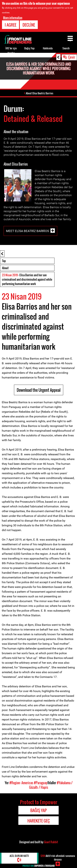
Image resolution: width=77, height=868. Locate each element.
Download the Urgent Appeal (39, 390)
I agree (11, 25)
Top (4, 261)
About (5, 268)
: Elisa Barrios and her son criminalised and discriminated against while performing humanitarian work (27, 279)
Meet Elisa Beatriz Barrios (28, 231)
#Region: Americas (21, 783)
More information (13, 18)
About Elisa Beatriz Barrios (39, 93)
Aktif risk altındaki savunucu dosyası (58, 858)
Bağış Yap (29, 48)
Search (66, 48)
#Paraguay (41, 783)
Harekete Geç (39, 821)
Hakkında (48, 48)
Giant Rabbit (51, 842)
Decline (29, 25)
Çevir (72, 57)
